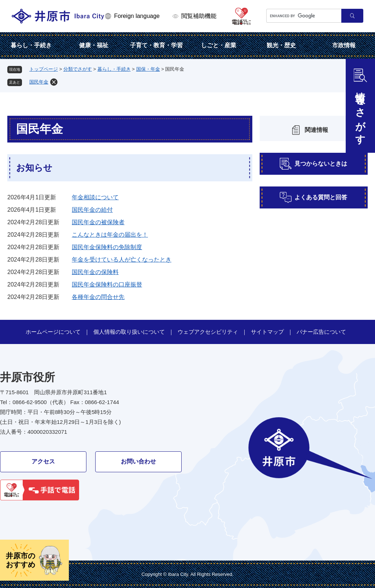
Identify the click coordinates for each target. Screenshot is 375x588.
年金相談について (95, 197)
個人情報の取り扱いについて (129, 332)
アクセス (43, 461)
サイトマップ (267, 332)
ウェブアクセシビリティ (208, 332)
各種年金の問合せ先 (98, 297)
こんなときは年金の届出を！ (110, 235)
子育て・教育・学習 (156, 45)
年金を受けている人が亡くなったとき (122, 260)
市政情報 (344, 45)
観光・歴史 (281, 45)
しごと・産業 (219, 45)
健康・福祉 (94, 45)
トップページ (44, 69)
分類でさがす (78, 69)
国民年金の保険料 (95, 272)
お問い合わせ (138, 461)
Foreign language (137, 16)
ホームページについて (53, 332)
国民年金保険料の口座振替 (107, 284)
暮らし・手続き (31, 45)
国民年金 (39, 82)
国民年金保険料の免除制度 (107, 247)
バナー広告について (321, 332)
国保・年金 (148, 69)
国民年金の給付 (92, 210)
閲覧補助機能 (199, 16)
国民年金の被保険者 (98, 222)
